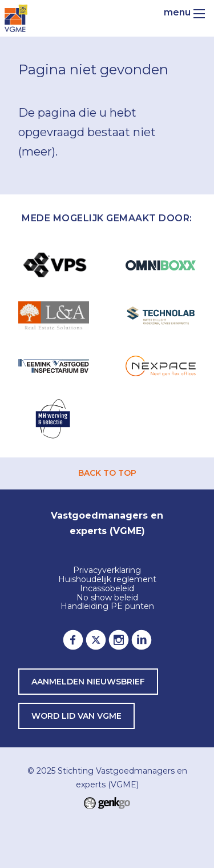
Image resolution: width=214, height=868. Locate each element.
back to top (107, 473)
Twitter (96, 640)
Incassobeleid (107, 589)
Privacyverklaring (107, 571)
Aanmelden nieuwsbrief (88, 682)
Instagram (119, 640)
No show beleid (107, 598)
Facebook (73, 640)
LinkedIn (142, 640)
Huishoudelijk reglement (107, 580)
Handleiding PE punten (107, 607)
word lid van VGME (76, 716)
